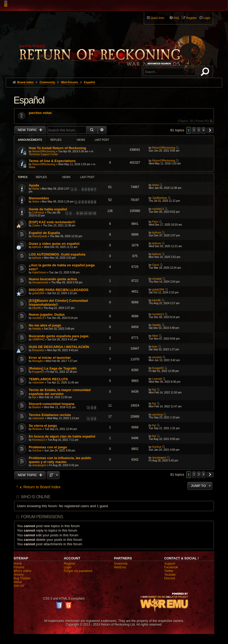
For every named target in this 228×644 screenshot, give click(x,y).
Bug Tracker (22, 578)
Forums (19, 567)
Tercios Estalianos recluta (50, 415)
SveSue (37, 451)
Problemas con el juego (48, 447)
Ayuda (34, 185)
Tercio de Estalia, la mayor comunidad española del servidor (60, 392)
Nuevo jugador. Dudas (47, 315)
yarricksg (158, 415)
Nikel (155, 336)
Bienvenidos (39, 198)
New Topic (28, 130)
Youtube (170, 575)
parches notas (40, 113)
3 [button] (199, 130)
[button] (210, 130)
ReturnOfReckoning (44, 151)
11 (86, 213)
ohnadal (157, 279)
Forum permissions (42, 517)
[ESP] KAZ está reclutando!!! (52, 222)
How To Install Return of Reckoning (58, 148)
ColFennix (38, 213)
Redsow (37, 429)
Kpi (34, 397)
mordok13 (158, 209)
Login (67, 567)
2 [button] (194, 130)
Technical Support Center (44, 154)
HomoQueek (40, 236)
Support (170, 564)
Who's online (23, 571)
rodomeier (38, 383)
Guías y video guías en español (54, 244)
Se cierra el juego (43, 426)
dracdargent (39, 465)
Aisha (36, 189)
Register (70, 564)
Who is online (36, 497)
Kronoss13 (39, 440)
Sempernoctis (40, 282)
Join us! (19, 586)
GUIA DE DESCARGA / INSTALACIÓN (59, 347)
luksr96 (36, 308)
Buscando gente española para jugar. (59, 336)
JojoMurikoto (160, 198)
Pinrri (155, 222)
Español (29, 100)
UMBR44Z (38, 339)
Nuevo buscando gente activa (53, 279)
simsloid (157, 357)
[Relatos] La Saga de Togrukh (53, 368)
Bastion (37, 407)
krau (155, 347)
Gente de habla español (48, 209)
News (32, 167)
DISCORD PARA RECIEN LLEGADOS (59, 290)
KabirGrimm (39, 272)
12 (90, 213)
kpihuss (157, 233)
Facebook (171, 567)
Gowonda (121, 564)
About (18, 582)
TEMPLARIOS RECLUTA (48, 379)
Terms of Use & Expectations (52, 161)
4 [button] (203, 130)
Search (206, 73)
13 (94, 213)
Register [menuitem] (192, 18)
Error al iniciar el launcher (50, 358)
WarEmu (120, 567)
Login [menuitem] (207, 18)
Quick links (158, 18)
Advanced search (160, 63)
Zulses (36, 225)
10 (81, 213)
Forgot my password (78, 571)
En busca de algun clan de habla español (62, 436)
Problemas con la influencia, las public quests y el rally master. (60, 460)
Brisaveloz (38, 350)
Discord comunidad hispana (52, 404)
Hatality (37, 329)
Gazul (156, 265)
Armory (19, 575)
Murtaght (37, 361)
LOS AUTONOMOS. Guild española (57, 254)
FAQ (176, 18)
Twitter (169, 571)
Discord (170, 578)
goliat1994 (38, 293)
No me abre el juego (45, 325)
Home (18, 564)
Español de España (44, 233)
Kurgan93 (38, 372)
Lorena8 (157, 379)
